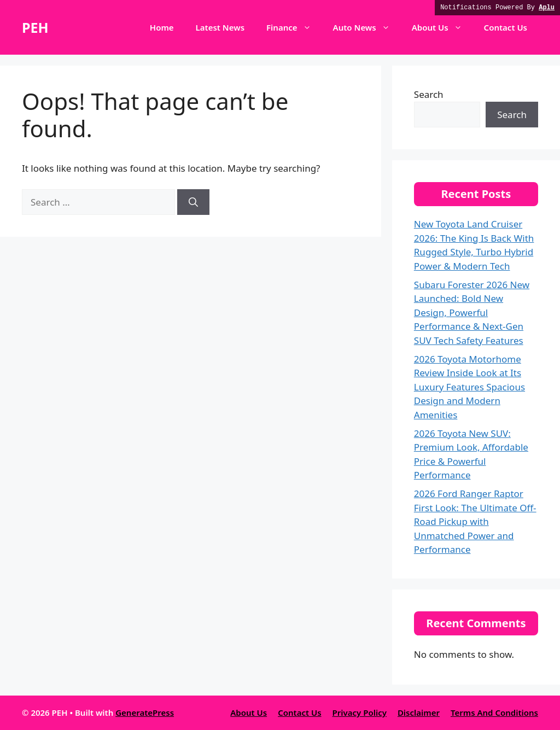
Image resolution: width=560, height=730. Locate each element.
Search (429, 94)
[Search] (193, 202)
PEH (35, 27)
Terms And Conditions (494, 713)
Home (162, 27)
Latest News (220, 27)
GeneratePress (145, 713)
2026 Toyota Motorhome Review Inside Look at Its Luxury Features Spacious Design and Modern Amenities (469, 387)
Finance (294, 27)
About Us (442, 27)
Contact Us (506, 27)
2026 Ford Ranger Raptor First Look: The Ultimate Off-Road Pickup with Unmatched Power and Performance (475, 521)
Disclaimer (419, 713)
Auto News (367, 27)
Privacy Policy (360, 713)
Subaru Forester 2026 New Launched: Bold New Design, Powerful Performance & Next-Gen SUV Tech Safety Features (472, 313)
